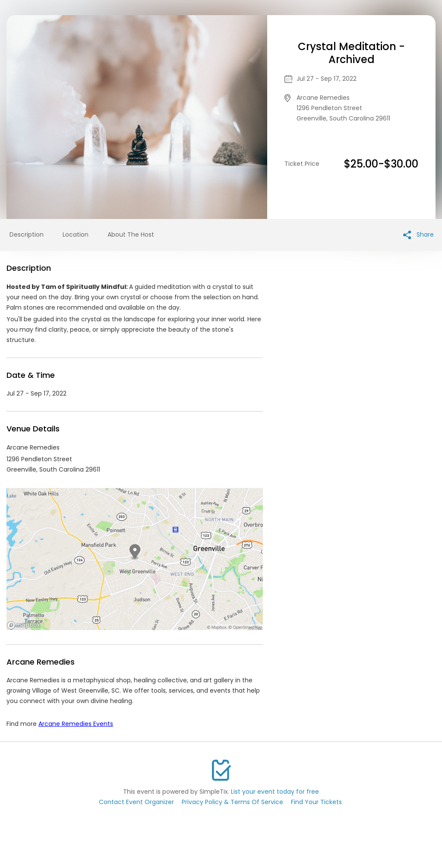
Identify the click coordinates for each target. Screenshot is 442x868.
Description (27, 234)
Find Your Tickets (316, 802)
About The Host (131, 234)
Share (418, 235)
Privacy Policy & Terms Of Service (232, 802)
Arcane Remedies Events (76, 724)
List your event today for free (275, 792)
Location (76, 234)
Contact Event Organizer (136, 802)
